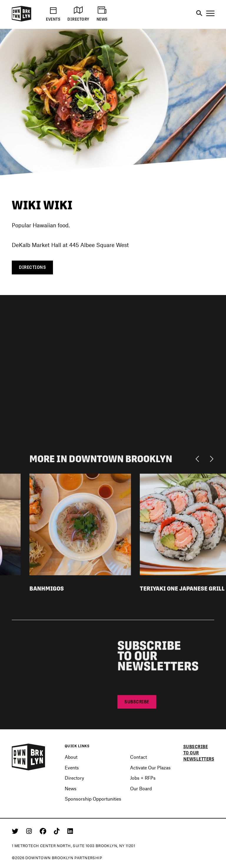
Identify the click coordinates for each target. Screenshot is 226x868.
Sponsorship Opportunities (93, 799)
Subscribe (137, 704)
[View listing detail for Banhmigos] (80, 526)
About (71, 757)
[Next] (211, 460)
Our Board (141, 788)
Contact (138, 757)
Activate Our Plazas (150, 767)
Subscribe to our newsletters (199, 753)
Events (72, 767)
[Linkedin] (70, 831)
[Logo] (21, 20)
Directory (74, 778)
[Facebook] (44, 831)
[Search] (199, 14)
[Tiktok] (58, 831)
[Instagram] (30, 831)
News (71, 788)
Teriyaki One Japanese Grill (182, 590)
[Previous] (199, 460)
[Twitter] (16, 831)
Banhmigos (47, 590)
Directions (32, 267)
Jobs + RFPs (143, 778)
